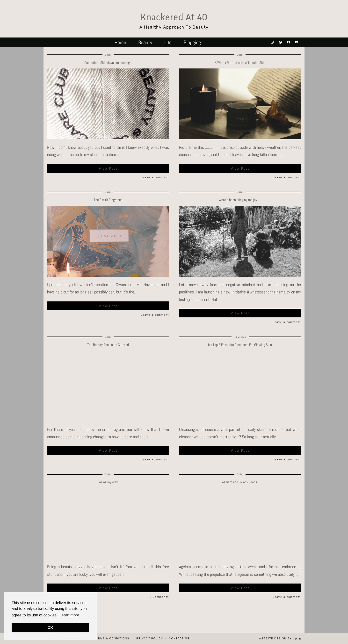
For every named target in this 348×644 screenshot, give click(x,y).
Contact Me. (180, 639)
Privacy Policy (150, 639)
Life (168, 42)
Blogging (192, 42)
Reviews (240, 337)
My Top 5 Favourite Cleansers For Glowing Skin (240, 345)
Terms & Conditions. (112, 639)
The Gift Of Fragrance (108, 200)
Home (120, 42)
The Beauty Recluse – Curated (108, 345)
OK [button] (50, 628)
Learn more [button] (69, 615)
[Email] (297, 42)
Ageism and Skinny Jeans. (240, 482)
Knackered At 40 (174, 17)
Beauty (145, 42)
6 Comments (159, 597)
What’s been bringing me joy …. (240, 200)
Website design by (280, 639)
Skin (108, 55)
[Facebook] (289, 42)
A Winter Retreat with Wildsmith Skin (240, 63)
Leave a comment (155, 177)
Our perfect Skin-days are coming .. (108, 63)
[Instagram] (272, 42)
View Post (108, 168)
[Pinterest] (280, 42)
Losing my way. (108, 482)
